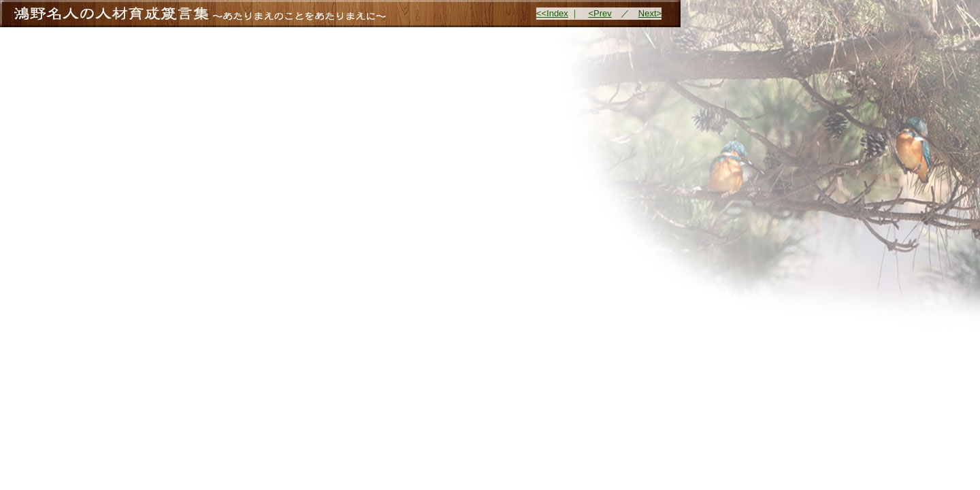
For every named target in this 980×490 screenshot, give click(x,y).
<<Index (552, 13)
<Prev (600, 13)
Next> (650, 13)
